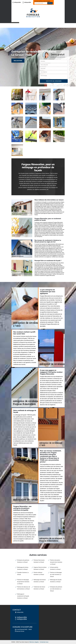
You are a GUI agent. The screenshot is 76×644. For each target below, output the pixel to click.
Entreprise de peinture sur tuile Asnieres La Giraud (56, 589)
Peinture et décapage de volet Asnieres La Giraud (56, 575)
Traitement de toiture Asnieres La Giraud (39, 588)
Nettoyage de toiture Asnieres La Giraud (23, 568)
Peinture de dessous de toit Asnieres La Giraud (24, 588)
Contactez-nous (44, 642)
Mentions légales (34, 642)
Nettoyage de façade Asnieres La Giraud (56, 581)
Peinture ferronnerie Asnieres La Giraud (39, 561)
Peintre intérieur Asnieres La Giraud (39, 573)
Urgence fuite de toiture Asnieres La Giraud (40, 568)
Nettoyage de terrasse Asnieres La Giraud (40, 581)
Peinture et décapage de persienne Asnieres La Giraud (23, 582)
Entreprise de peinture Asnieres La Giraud (23, 561)
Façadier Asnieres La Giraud (23, 573)
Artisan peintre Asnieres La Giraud (55, 568)
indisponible (17, 2)
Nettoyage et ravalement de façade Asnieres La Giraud (23, 596)
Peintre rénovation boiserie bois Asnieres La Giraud (56, 562)
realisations (18, 61)
